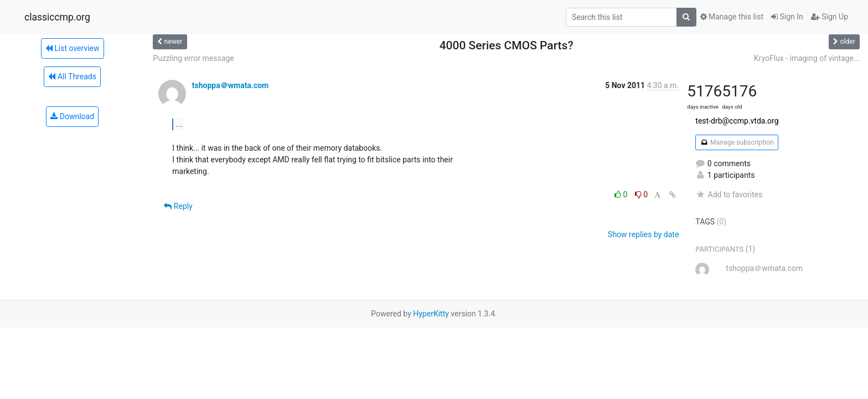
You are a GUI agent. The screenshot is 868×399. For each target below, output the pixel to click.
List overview (73, 48)
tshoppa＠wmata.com (230, 85)
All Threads (72, 76)
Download (72, 116)
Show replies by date (643, 234)
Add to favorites (729, 195)
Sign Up (830, 17)
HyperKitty (431, 314)
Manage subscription (737, 142)
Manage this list (732, 17)
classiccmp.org (57, 17)
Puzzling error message (193, 58)
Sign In (787, 17)
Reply (178, 206)
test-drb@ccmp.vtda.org (737, 121)
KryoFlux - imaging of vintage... (807, 58)
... (179, 124)
